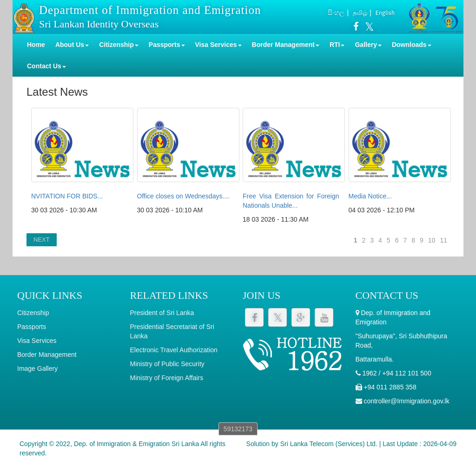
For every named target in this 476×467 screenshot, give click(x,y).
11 (443, 240)
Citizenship (33, 313)
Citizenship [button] (119, 45)
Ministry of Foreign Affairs (167, 378)
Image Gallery (37, 368)
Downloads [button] (412, 45)
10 (432, 240)
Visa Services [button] (218, 45)
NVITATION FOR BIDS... (67, 196)
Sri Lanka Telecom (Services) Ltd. (329, 444)
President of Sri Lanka (162, 313)
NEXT (42, 240)
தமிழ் (360, 13)
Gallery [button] (368, 45)
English (385, 13)
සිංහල (336, 13)
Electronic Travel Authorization (174, 350)
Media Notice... (370, 196)
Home (36, 45)
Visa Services (37, 341)
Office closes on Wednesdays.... (183, 196)
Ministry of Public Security (167, 364)
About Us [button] (72, 45)
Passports (32, 327)
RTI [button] (337, 45)
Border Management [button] (286, 45)
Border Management (47, 355)
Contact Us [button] (46, 66)
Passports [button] (167, 45)
